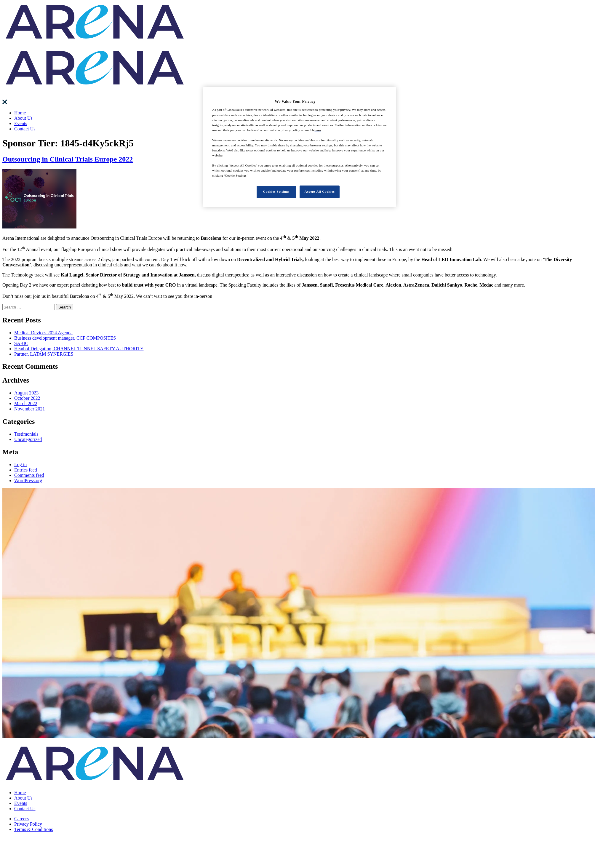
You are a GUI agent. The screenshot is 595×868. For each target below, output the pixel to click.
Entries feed (26, 470)
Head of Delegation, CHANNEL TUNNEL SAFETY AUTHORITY (79, 349)
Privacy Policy (28, 824)
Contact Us (25, 129)
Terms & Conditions (33, 829)
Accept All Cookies (320, 191)
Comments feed (29, 475)
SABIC (21, 343)
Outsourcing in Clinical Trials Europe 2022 (68, 159)
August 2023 (26, 393)
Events (21, 123)
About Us (23, 118)
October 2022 (27, 398)
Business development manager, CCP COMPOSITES (65, 338)
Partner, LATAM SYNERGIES (44, 354)
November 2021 (30, 409)
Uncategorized (28, 439)
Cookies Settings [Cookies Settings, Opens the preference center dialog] (276, 191)
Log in (20, 465)
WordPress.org (28, 481)
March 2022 (26, 403)
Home (20, 113)
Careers (21, 819)
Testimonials (26, 434)
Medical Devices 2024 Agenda (43, 333)
